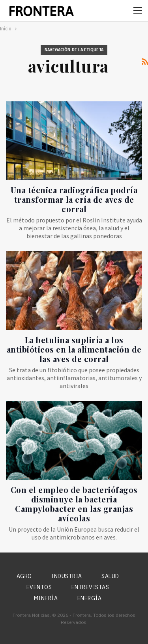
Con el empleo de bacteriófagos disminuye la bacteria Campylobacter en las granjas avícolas (74, 504)
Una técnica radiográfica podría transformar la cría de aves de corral (74, 199)
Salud (110, 576)
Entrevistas (90, 587)
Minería (46, 598)
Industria (67, 576)
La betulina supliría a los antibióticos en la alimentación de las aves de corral (74, 349)
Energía (90, 598)
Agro (24, 576)
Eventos (39, 587)
